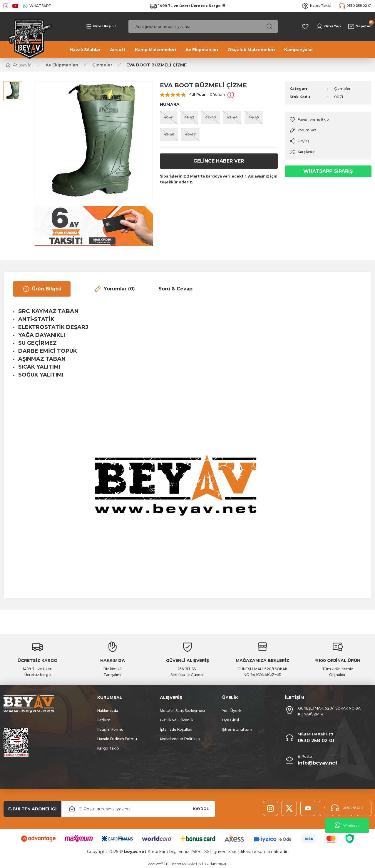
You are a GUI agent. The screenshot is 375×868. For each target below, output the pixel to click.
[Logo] (28, 38)
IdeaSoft (155, 864)
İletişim (104, 720)
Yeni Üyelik (232, 711)
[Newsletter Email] (138, 809)
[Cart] (359, 26)
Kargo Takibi (108, 748)
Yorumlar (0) (114, 289)
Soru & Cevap (175, 289)
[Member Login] (327, 26)
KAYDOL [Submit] (201, 809)
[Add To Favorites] (328, 119)
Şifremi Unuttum (237, 729)
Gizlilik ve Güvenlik (177, 720)
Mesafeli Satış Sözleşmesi (182, 711)
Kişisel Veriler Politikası (180, 739)
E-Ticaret (174, 864)
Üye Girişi (231, 720)
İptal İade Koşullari (176, 729)
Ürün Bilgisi (42, 289)
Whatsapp (347, 825)
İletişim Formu (110, 729)
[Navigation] (100, 26)
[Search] (203, 26)
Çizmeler (342, 89)
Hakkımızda (108, 711)
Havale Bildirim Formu (117, 739)
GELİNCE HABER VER (219, 162)
